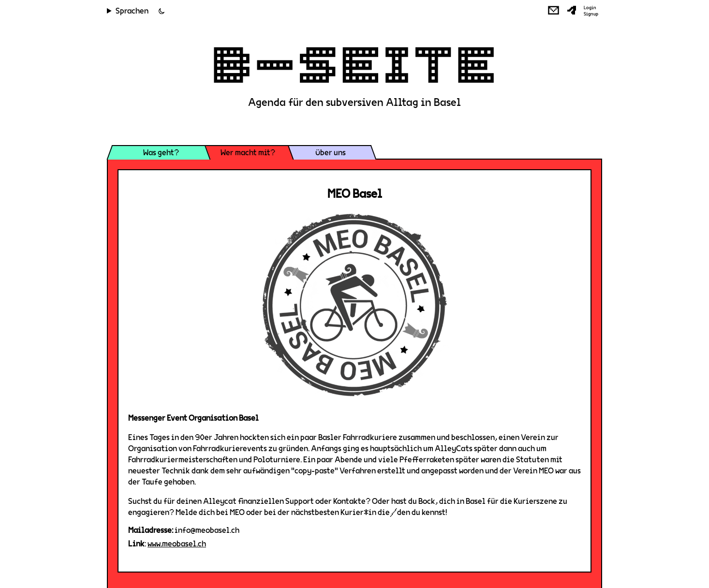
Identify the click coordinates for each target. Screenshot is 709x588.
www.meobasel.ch (177, 544)
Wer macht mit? (248, 153)
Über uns (331, 153)
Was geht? (161, 153)
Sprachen (132, 11)
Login (590, 8)
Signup (591, 14)
